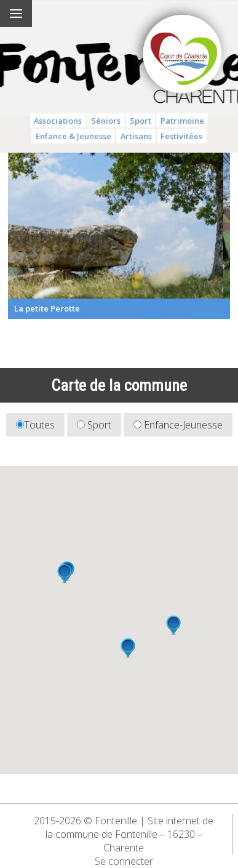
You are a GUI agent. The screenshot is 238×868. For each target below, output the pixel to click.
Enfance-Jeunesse (178, 425)
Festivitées (181, 136)
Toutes (35, 425)
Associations (58, 121)
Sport (141, 121)
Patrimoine (182, 121)
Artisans (136, 136)
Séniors (106, 121)
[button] (128, 648)
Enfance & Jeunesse (73, 136)
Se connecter (124, 861)
